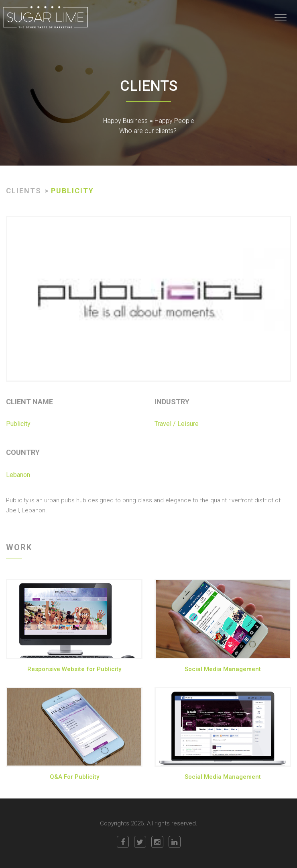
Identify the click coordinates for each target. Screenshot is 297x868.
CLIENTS (24, 191)
